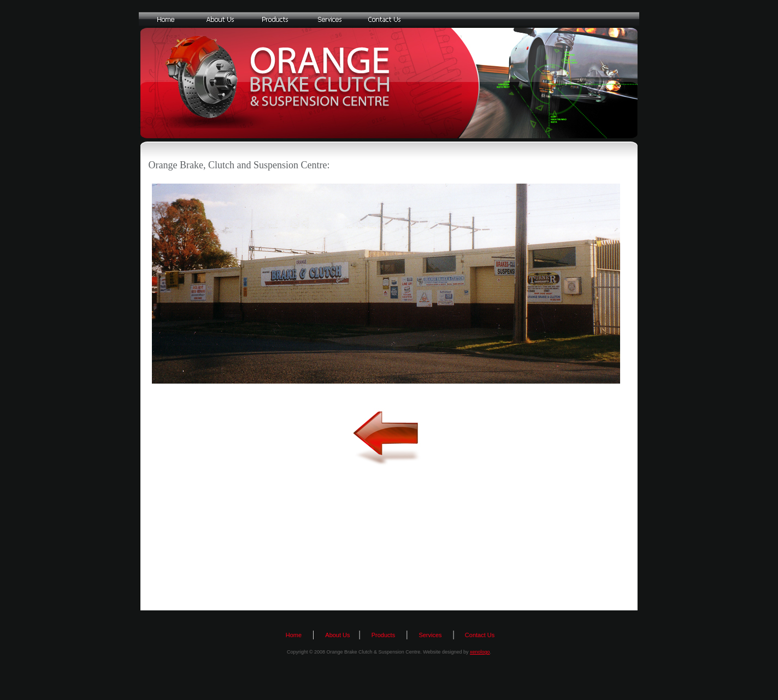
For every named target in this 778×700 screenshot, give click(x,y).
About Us (337, 635)
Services (430, 635)
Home (294, 635)
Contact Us (479, 635)
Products (383, 635)
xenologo (480, 652)
